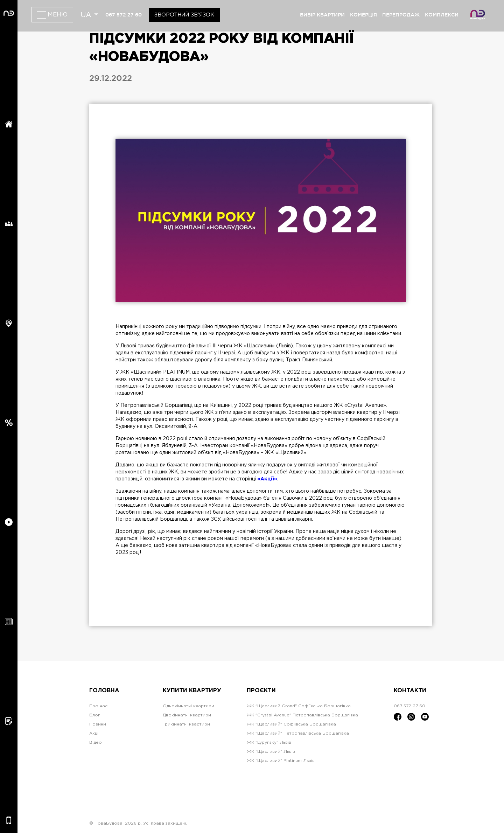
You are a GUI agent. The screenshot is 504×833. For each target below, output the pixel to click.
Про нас (98, 706)
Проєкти (261, 691)
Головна (104, 691)
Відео (96, 742)
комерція (363, 15)
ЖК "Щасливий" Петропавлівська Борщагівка (298, 733)
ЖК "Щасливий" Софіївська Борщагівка (291, 724)
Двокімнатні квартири (187, 715)
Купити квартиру (192, 691)
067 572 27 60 (124, 15)
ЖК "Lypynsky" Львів (269, 742)
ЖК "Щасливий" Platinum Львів (281, 761)
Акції (94, 733)
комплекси (442, 15)
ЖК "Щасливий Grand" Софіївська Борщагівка (299, 706)
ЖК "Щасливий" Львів (271, 752)
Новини (98, 724)
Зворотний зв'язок (184, 15)
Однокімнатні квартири (188, 706)
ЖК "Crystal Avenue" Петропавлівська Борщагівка (302, 715)
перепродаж (401, 15)
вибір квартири (322, 15)
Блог (95, 715)
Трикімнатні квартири (186, 724)
